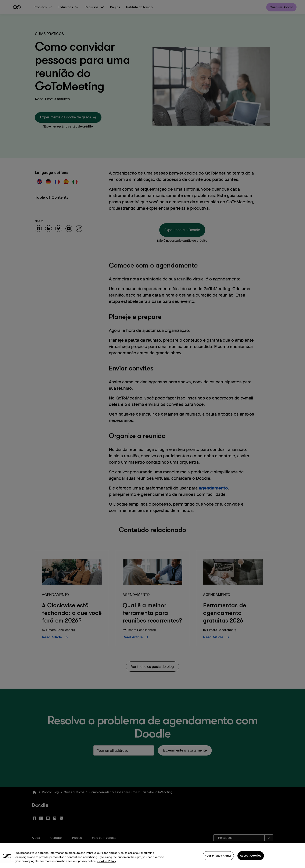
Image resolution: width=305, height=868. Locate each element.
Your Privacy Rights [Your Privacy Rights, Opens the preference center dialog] (218, 862)
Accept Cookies (251, 862)
